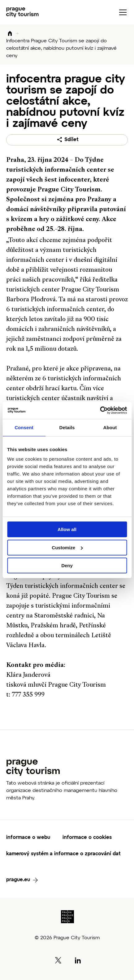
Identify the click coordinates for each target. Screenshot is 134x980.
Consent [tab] (24, 427)
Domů (10, 34)
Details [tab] (67, 427)
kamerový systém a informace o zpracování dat (63, 854)
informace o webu (28, 838)
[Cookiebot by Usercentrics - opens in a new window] (100, 410)
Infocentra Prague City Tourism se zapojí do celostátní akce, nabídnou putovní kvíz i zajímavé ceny (61, 48)
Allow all (67, 529)
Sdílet (71, 140)
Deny (67, 565)
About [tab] (110, 427)
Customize (67, 548)
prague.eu (18, 880)
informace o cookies (87, 838)
